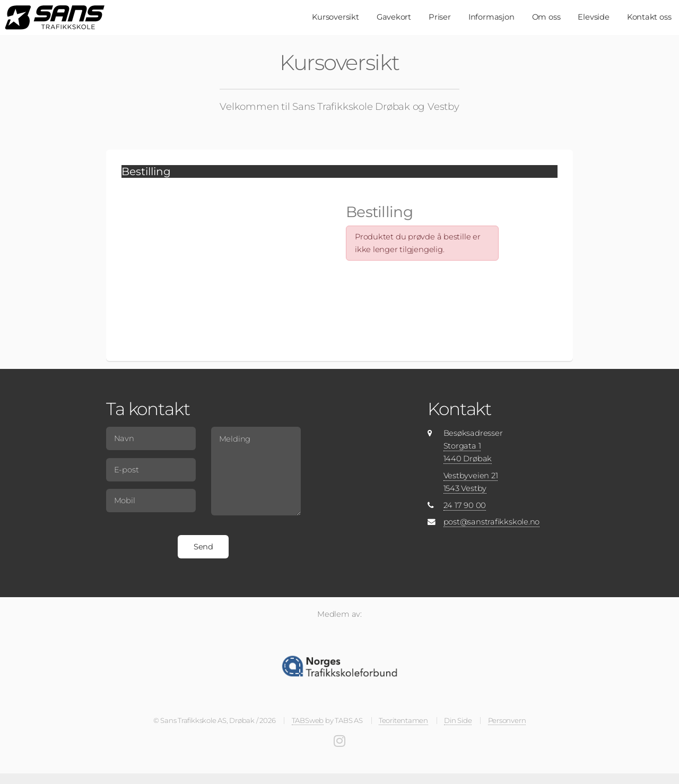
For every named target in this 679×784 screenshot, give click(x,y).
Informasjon (491, 17)
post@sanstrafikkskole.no (492, 522)
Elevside (593, 17)
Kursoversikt (335, 17)
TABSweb (308, 720)
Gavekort (394, 17)
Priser (440, 17)
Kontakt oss (649, 17)
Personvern (507, 720)
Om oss (546, 17)
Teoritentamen (403, 720)
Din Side (458, 720)
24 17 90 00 (465, 505)
